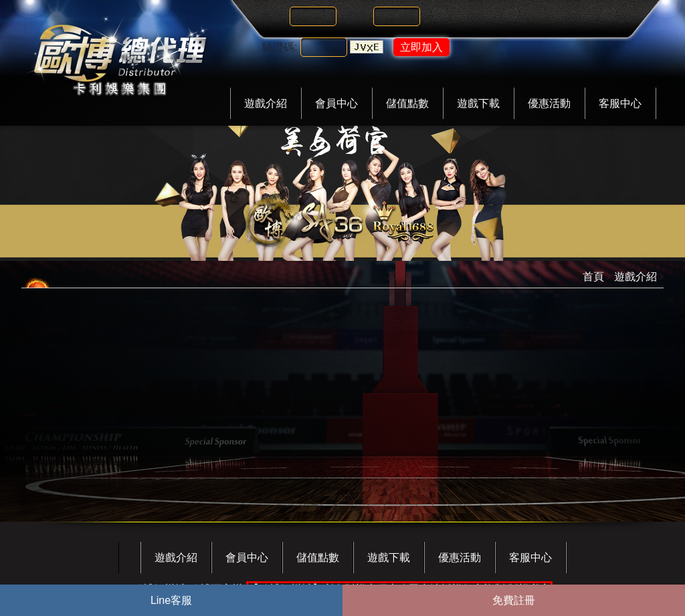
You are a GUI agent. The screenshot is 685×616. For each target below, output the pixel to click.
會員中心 (336, 103)
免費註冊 (514, 600)
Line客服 (171, 600)
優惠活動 (549, 103)
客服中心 (620, 103)
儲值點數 (407, 103)
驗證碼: (280, 47)
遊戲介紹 (266, 103)
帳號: (274, 16)
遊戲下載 (478, 103)
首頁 (593, 277)
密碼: (358, 16)
